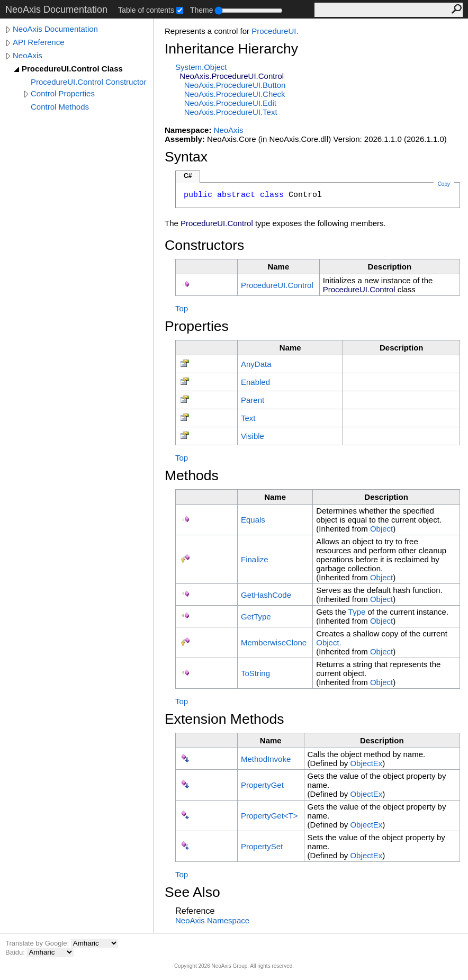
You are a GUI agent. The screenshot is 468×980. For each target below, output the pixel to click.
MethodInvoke (266, 759)
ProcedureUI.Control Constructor (88, 82)
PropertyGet (262, 785)
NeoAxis (28, 55)
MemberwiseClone (274, 642)
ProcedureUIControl (277, 285)
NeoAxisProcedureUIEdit (230, 103)
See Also (192, 892)
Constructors (204, 245)
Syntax (186, 157)
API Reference (39, 42)
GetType (256, 617)
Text (248, 418)
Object (381, 529)
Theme (202, 10)
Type (357, 612)
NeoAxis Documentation (55, 29)
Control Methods (60, 107)
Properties (197, 326)
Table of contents (146, 10)
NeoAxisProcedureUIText (231, 112)
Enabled (255, 382)
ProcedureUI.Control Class (72, 69)
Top (182, 308)
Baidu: (16, 952)
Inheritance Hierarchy (231, 49)
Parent (253, 400)
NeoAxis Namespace (212, 920)
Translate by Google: (38, 943)
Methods (192, 475)
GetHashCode (266, 595)
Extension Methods (224, 719)
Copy (444, 184)
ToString (255, 673)
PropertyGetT (269, 816)
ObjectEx (366, 763)
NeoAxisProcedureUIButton (235, 85)
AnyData (256, 364)
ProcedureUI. (275, 31)
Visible (253, 436)
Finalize (255, 559)
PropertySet (262, 846)
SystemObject (201, 67)
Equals (253, 520)
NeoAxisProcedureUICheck (235, 94)
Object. (329, 642)
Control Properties (63, 93)
